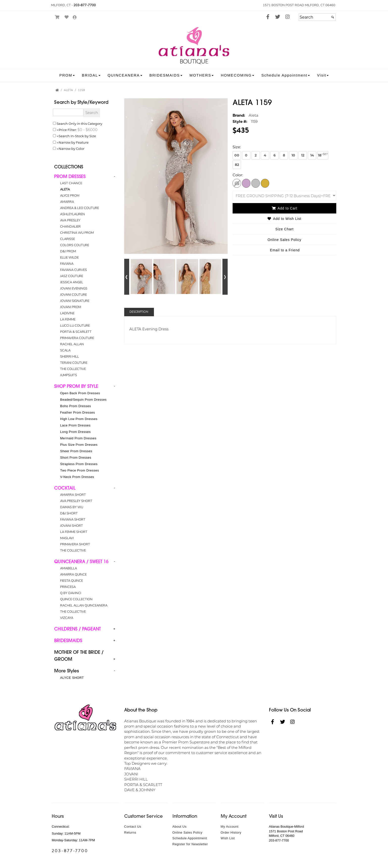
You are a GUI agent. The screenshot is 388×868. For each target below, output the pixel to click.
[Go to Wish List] (67, 17)
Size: (237, 147)
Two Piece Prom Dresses (80, 470)
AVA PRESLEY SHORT (76, 501)
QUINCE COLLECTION (76, 599)
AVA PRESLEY (70, 220)
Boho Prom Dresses (76, 406)
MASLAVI (67, 538)
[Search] (317, 17)
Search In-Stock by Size (77, 136)
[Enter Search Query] (68, 112)
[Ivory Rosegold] (237, 183)
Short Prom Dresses (76, 458)
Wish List (228, 838)
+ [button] (114, 629)
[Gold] (265, 183)
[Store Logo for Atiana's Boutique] (194, 46)
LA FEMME (68, 319)
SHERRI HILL (70, 357)
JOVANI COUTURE (73, 295)
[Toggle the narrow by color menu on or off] (54, 148)
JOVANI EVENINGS (74, 289)
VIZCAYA (67, 618)
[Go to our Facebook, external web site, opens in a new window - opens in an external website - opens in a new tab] (268, 17)
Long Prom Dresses (75, 432)
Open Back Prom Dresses (80, 393)
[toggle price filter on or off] (54, 130)
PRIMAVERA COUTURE (77, 338)
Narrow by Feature (74, 142)
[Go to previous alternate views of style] (127, 277)
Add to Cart (285, 208)
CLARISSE (68, 239)
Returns (130, 832)
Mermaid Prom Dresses (78, 438)
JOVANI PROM (71, 307)
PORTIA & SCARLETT (76, 332)
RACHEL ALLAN (72, 344)
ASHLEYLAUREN (73, 214)
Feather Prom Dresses (78, 412)
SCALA (65, 350)
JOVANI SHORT (72, 526)
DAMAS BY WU (72, 507)
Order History (231, 832)
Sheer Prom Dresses (76, 451)
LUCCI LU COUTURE (75, 326)
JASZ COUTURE (72, 276)
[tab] (85, 276)
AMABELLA (69, 568)
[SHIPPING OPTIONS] (284, 196)
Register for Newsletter (190, 844)
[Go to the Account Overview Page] (75, 18)
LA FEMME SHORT (74, 532)
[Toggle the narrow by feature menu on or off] (54, 142)
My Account (230, 827)
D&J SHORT (69, 513)
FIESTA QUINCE (72, 581)
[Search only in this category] (54, 123)
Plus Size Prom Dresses (79, 445)
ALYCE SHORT (72, 678)
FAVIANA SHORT (73, 520)
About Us (180, 827)
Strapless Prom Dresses (79, 464)
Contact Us (133, 827)
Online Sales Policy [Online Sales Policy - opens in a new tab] (284, 240)
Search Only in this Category (79, 123)
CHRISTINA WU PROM (77, 233)
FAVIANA (67, 264)
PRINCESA (68, 587)
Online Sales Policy (188, 832)
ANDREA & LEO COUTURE (80, 208)
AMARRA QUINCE (73, 575)
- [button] (114, 176)
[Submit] (333, 17)
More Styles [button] (67, 671)
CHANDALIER (70, 227)
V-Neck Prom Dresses (77, 477)
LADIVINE (67, 313)
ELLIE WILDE (69, 258)
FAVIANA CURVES (73, 270)
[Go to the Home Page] (57, 90)
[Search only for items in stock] (54, 136)
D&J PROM (68, 251)
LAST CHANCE (71, 183)
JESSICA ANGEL (72, 282)
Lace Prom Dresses (75, 425)
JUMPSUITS (69, 375)
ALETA (65, 189)
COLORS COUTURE (75, 245)
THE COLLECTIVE (73, 369)
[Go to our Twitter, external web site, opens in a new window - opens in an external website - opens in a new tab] (278, 17)
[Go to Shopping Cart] (57, 17)
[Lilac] (246, 183)
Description (139, 312)
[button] (67, 75)
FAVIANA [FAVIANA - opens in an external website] (132, 768)
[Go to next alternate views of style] (225, 277)
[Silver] (256, 183)
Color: (238, 175)
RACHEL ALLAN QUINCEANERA (84, 605)
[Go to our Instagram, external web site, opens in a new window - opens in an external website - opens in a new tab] (288, 17)
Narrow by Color (72, 148)
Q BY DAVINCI (71, 593)
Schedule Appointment (190, 838)
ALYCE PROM (70, 196)
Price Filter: (68, 130)
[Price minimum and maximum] (87, 130)
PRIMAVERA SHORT (75, 544)
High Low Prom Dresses (79, 419)
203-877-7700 (85, 5)
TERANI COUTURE (74, 363)
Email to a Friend (285, 250)
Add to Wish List (284, 219)
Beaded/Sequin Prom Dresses (83, 400)
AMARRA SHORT (73, 495)
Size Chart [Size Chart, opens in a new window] (285, 229)
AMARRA (67, 202)
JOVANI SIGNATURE (75, 301)
